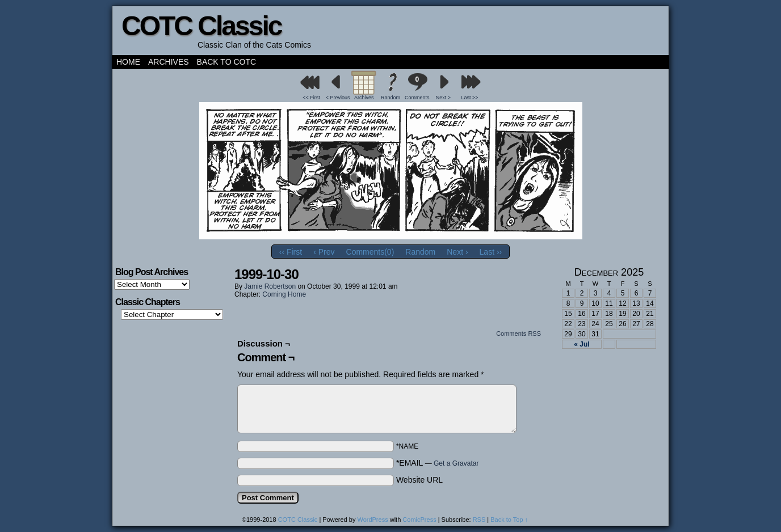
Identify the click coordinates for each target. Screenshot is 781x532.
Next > (443, 98)
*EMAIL (438, 463)
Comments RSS (518, 333)
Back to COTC (227, 62)
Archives (169, 62)
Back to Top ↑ (509, 520)
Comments (417, 86)
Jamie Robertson (270, 286)
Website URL (419, 480)
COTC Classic (201, 26)
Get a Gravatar (456, 463)
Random (390, 98)
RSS (479, 520)
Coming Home (284, 294)
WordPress (372, 520)
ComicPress (419, 520)
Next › (457, 252)
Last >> (470, 98)
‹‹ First (291, 252)
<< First (311, 98)
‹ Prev (324, 252)
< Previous (338, 98)
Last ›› (491, 252)
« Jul (581, 344)
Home (128, 62)
